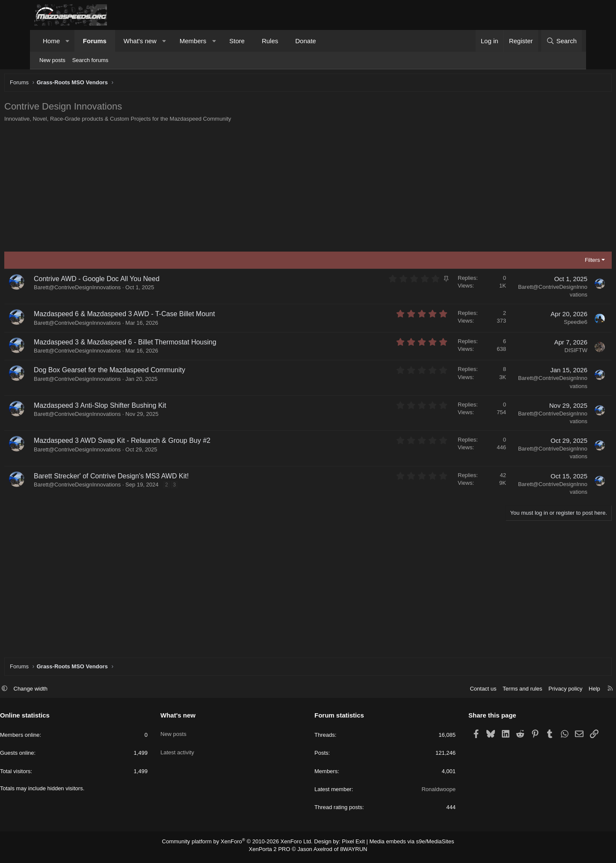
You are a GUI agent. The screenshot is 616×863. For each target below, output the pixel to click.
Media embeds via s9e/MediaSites (404, 845)
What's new (140, 41)
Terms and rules (488, 693)
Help (560, 693)
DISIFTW (544, 352)
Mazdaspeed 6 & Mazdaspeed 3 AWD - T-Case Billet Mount (156, 316)
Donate (305, 41)
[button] (68, 41)
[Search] (561, 41)
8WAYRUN (350, 853)
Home (51, 41)
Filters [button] (560, 262)
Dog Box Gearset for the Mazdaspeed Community (142, 372)
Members (193, 41)
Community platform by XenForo (243, 845)
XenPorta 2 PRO (272, 853)
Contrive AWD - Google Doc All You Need (129, 281)
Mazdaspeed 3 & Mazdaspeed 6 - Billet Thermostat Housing (157, 344)
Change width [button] (65, 693)
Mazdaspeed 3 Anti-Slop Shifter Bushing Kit (132, 408)
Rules (270, 41)
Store (237, 41)
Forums (95, 41)
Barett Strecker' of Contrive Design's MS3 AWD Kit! (143, 478)
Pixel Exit (350, 845)
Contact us (449, 693)
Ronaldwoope (421, 793)
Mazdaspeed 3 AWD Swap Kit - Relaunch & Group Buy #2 (154, 443)
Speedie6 (543, 324)
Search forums (90, 60)
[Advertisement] (293, 190)
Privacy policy (531, 693)
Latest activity (194, 749)
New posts (52, 60)
